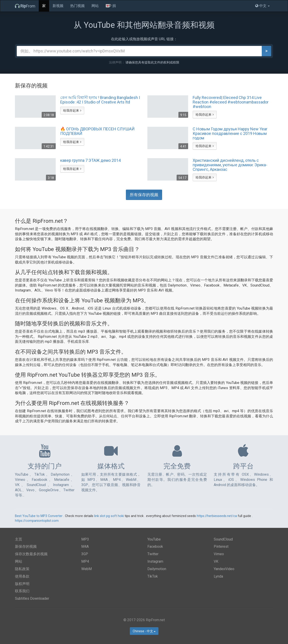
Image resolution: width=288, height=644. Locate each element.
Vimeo (219, 554)
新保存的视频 (26, 546)
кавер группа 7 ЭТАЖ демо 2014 (90, 160)
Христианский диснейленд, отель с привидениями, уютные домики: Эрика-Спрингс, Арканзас (230, 165)
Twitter (153, 554)
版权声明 (22, 584)
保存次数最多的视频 (31, 554)
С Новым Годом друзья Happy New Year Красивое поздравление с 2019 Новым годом (230, 133)
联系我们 (22, 591)
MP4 (85, 561)
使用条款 (22, 576)
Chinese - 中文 (144, 631)
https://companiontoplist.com (37, 521)
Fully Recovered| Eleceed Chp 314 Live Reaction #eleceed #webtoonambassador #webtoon (231, 102)
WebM (86, 569)
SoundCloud (223, 539)
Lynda (218, 576)
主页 (19, 539)
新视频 (58, 6)
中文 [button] (262, 6)
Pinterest (221, 546)
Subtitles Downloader (32, 598)
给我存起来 (72, 110)
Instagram (155, 561)
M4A (85, 546)
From (25, 6)
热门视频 (77, 6)
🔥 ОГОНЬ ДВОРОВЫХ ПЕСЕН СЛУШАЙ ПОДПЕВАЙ (97, 131)
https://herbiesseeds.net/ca (217, 516)
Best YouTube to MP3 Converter (39, 516)
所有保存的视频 (144, 195)
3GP (85, 554)
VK (216, 561)
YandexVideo (224, 569)
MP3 (85, 539)
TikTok (153, 576)
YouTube (154, 539)
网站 (95, 6)
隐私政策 (22, 569)
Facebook (155, 546)
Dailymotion (157, 569)
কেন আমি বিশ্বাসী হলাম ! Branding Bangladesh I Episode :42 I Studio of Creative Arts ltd (100, 100)
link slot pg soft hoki (109, 516)
